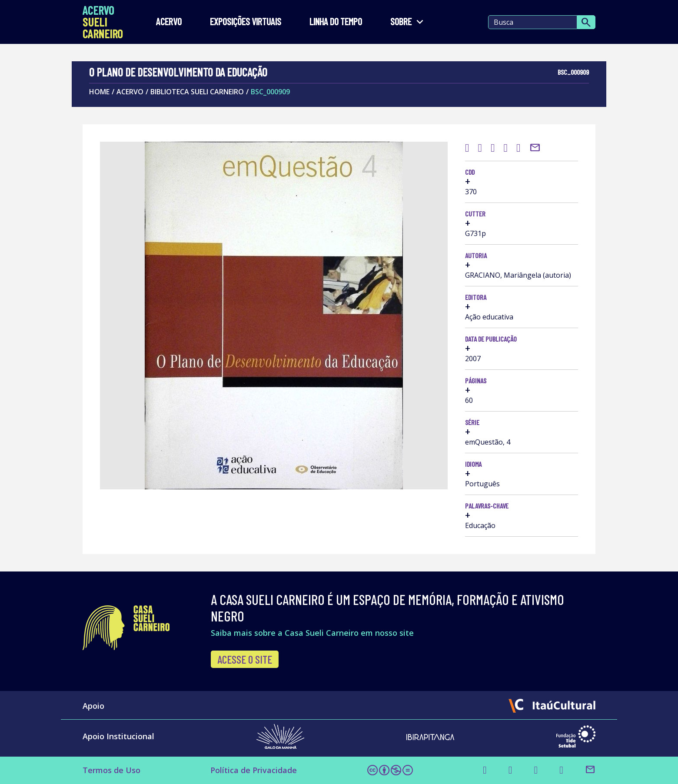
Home (99, 92)
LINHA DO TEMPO (336, 22)
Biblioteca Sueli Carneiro (197, 92)
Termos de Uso (111, 770)
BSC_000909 (270, 92)
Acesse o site (245, 659)
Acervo (169, 22)
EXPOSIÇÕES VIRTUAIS (246, 22)
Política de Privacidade (254, 770)
